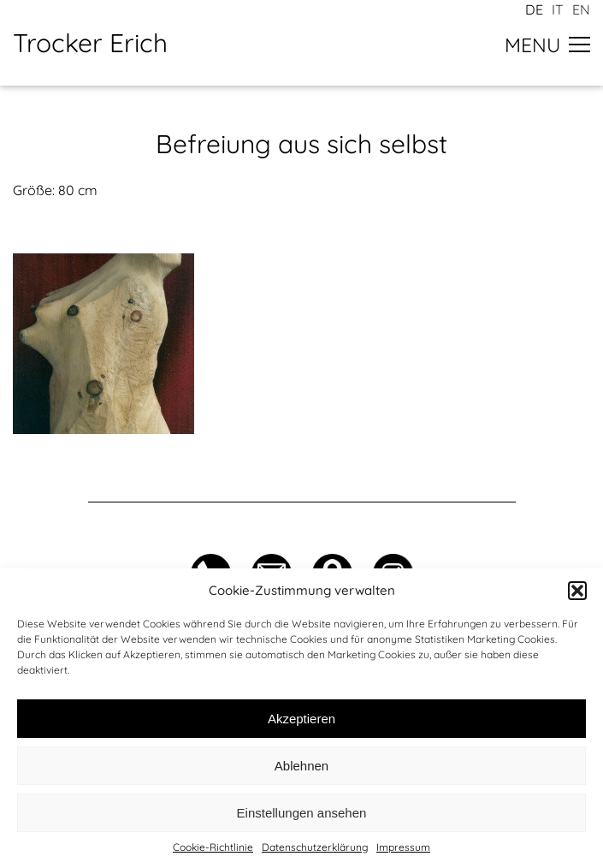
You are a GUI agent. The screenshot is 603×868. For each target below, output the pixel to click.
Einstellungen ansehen (302, 813)
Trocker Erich (90, 43)
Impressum (403, 847)
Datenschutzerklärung (315, 847)
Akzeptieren (301, 719)
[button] (577, 591)
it (558, 9)
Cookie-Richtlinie (213, 847)
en (581, 9)
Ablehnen (301, 766)
